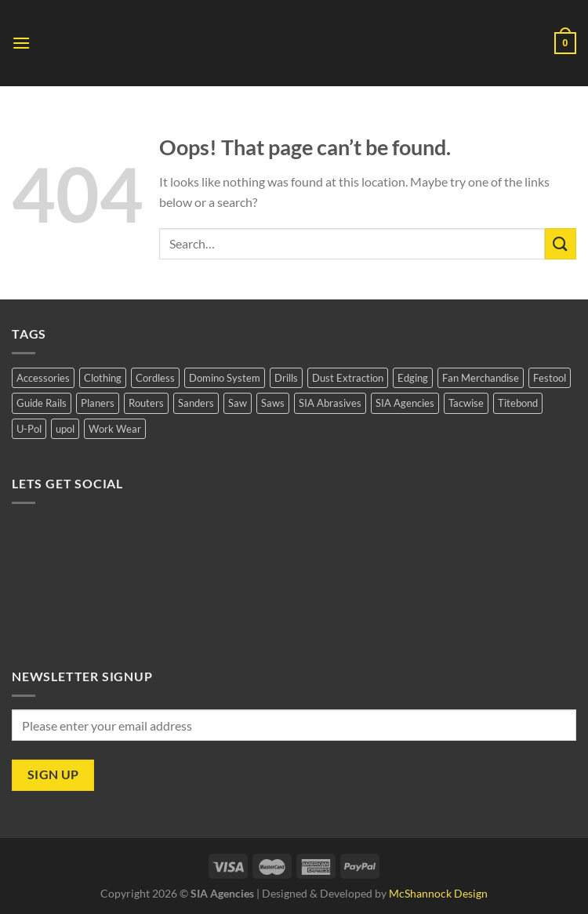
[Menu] (21, 43)
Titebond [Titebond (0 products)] (518, 403)
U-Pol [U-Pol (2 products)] (29, 429)
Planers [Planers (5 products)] (98, 403)
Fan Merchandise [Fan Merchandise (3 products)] (481, 378)
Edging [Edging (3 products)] (413, 378)
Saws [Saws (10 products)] (273, 403)
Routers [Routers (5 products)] (146, 403)
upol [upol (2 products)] (65, 429)
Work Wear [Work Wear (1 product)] (115, 429)
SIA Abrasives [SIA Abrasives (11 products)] (330, 403)
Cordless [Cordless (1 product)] (155, 378)
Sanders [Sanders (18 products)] (196, 403)
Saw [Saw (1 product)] (238, 403)
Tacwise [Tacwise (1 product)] (466, 403)
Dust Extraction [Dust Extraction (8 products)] (348, 378)
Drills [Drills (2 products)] (286, 378)
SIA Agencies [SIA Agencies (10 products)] (405, 403)
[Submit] (561, 243)
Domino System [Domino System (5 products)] (225, 378)
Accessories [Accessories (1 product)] (43, 378)
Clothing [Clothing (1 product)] (103, 378)
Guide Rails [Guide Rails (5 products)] (42, 403)
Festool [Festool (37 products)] (550, 378)
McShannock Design (438, 893)
